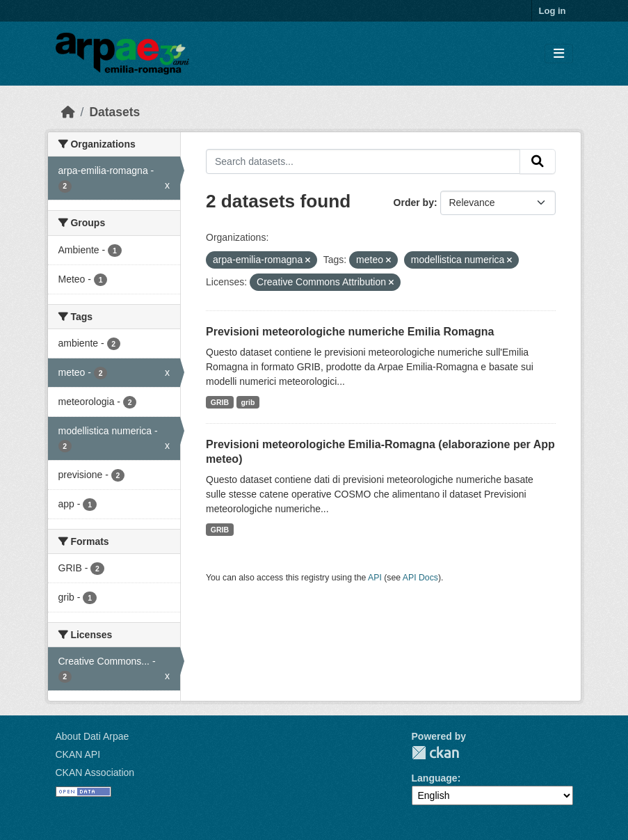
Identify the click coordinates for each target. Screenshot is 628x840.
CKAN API (78, 754)
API (375, 578)
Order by (414, 203)
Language (435, 778)
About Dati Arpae (92, 736)
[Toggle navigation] (559, 54)
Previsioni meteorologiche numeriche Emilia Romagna (350, 332)
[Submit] (538, 161)
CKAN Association (95, 772)
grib (248, 402)
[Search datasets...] (363, 161)
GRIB (220, 402)
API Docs (420, 578)
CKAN (435, 753)
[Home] (68, 112)
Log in (553, 11)
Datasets (114, 112)
